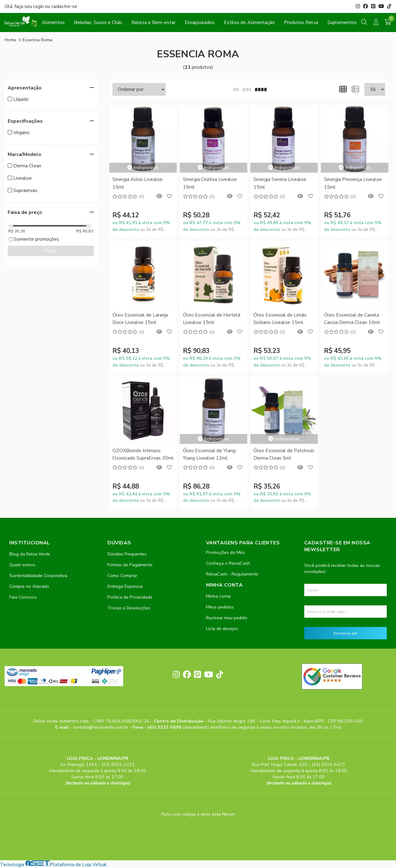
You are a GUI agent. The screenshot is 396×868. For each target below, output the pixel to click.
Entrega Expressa (125, 586)
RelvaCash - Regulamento (232, 574)
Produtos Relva (301, 23)
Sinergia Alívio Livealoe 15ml (137, 183)
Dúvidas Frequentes (127, 554)
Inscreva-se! (345, 633)
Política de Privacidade (130, 597)
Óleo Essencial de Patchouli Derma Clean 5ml (284, 454)
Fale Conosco (23, 597)
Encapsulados (200, 23)
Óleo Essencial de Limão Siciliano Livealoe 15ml (280, 319)
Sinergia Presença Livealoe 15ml (353, 183)
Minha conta (218, 596)
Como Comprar (122, 575)
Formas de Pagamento (130, 565)
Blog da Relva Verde (30, 554)
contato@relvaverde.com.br (101, 727)
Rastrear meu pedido (227, 618)
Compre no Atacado (29, 586)
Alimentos (53, 23)
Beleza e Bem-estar (154, 23)
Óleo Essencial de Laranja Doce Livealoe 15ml (140, 319)
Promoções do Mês (225, 552)
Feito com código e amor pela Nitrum (198, 814)
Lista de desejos (222, 628)
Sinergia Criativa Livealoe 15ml (210, 183)
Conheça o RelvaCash (228, 563)
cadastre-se (64, 6)
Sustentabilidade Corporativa (38, 575)
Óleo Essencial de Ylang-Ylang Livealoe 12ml (210, 454)
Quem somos (22, 565)
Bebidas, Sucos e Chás (98, 23)
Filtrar (51, 251)
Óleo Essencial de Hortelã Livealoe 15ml (212, 319)
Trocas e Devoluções (129, 608)
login (39, 6)
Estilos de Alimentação (249, 23)
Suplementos (342, 23)
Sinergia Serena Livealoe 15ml (280, 183)
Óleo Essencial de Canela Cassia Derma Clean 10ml (352, 319)
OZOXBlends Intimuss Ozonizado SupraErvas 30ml (143, 454)
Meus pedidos (220, 607)
